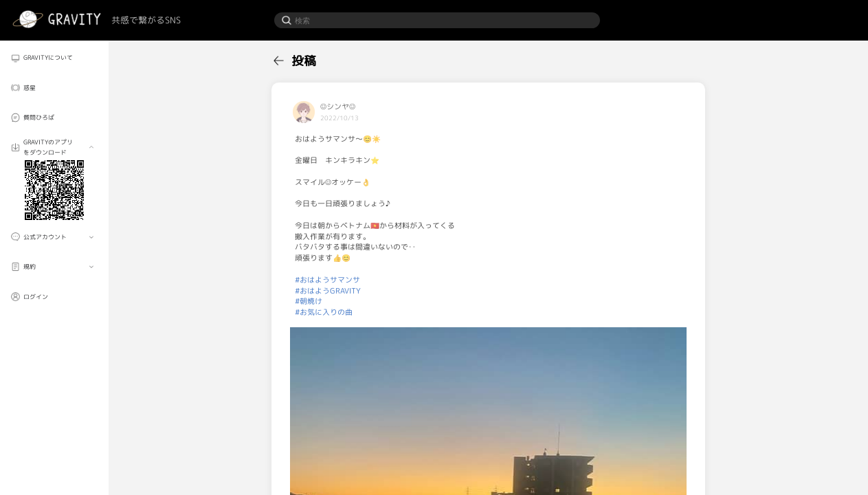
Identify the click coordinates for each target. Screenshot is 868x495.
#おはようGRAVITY (328, 291)
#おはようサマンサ (327, 280)
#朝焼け (309, 301)
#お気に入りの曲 (324, 312)
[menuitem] (54, 58)
